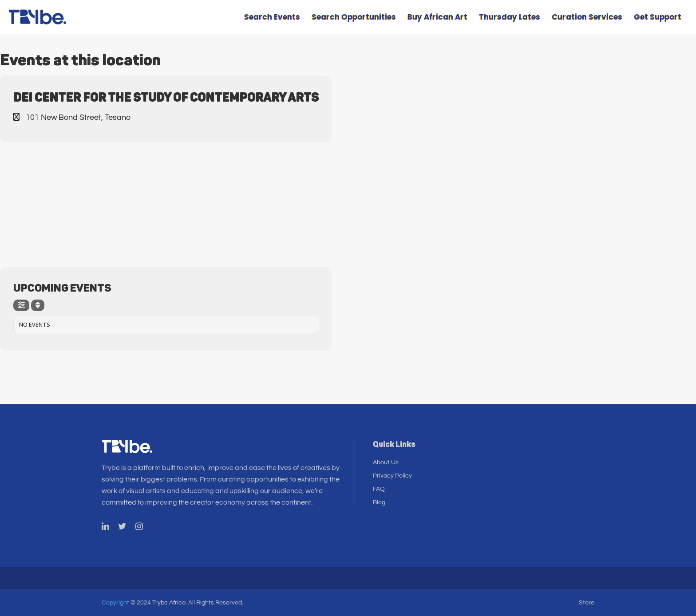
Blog (379, 502)
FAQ (379, 489)
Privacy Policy (392, 476)
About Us (386, 462)
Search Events (272, 17)
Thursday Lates (510, 17)
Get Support (658, 17)
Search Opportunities (354, 17)
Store (587, 603)
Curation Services (587, 17)
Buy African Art (437, 17)
